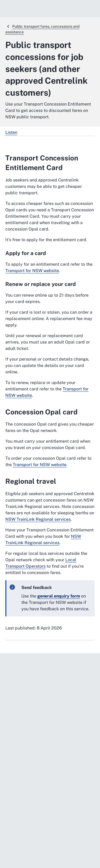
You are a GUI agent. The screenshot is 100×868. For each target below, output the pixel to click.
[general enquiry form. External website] (59, 596)
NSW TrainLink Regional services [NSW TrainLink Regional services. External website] (38, 519)
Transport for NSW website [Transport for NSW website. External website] (32, 271)
